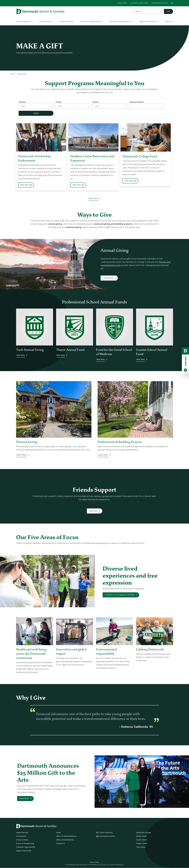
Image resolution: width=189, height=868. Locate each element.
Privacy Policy (94, 862)
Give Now (25, 185)
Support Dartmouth (148, 22)
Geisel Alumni (141, 836)
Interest (22, 102)
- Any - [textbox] (23, 106)
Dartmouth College (144, 833)
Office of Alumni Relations (66, 836)
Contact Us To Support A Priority (120, 595)
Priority (59, 102)
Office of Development (65, 840)
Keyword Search (136, 102)
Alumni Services (23, 22)
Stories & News (66, 22)
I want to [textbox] (138, 11)
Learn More (108, 278)
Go (169, 11)
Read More (24, 799)
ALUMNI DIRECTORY (139, 3)
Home (12, 74)
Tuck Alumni (141, 847)
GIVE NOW (122, 3)
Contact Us (60, 844)
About (168, 22)
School (95, 102)
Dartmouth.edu (160, 3)
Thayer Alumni (142, 844)
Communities (45, 22)
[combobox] (148, 11)
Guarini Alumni (142, 840)
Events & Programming (90, 22)
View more (93, 199)
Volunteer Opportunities (120, 22)
